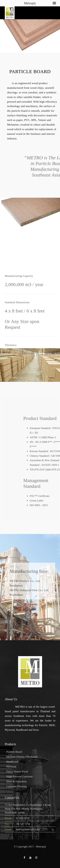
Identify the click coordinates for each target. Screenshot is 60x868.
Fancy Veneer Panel (17, 772)
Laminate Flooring (17, 786)
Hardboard (12, 762)
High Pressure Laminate (20, 776)
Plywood (11, 767)
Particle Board (14, 752)
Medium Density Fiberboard (22, 757)
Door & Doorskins (17, 781)
